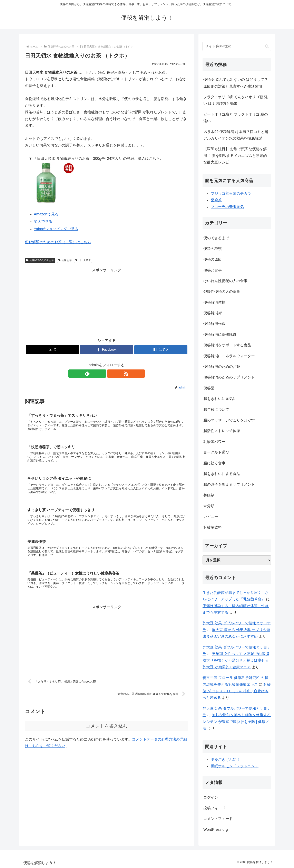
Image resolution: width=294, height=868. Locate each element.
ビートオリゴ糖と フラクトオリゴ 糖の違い (236, 118)
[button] (267, 46)
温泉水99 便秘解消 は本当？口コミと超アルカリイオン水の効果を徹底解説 (236, 135)
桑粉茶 (216, 200)
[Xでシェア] (52, 350)
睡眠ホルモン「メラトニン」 (235, 766)
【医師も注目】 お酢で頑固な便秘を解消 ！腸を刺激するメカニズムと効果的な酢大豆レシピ (235, 156)
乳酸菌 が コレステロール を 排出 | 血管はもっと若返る (237, 691)
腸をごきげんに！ (225, 760)
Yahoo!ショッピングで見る (56, 229)
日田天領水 (83, 260)
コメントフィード (218, 819)
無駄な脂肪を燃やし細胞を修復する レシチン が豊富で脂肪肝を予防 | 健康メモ (237, 722)
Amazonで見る (46, 214)
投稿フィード (214, 808)
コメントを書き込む (107, 731)
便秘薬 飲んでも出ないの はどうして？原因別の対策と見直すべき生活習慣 (236, 83)
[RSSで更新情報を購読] (111, 374)
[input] (237, 46)
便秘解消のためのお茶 (40, 260)
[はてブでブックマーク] (161, 350)
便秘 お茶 (65, 260)
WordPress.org (216, 830)
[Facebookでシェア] (107, 350)
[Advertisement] (107, 302)
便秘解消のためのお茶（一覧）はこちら (58, 242)
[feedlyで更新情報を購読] (102, 374)
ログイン (211, 797)
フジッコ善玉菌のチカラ (231, 194)
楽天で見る (43, 222)
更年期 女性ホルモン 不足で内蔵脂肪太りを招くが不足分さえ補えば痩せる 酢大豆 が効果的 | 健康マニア (236, 660)
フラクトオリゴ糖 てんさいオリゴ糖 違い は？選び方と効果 (236, 100)
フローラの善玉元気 (227, 207)
